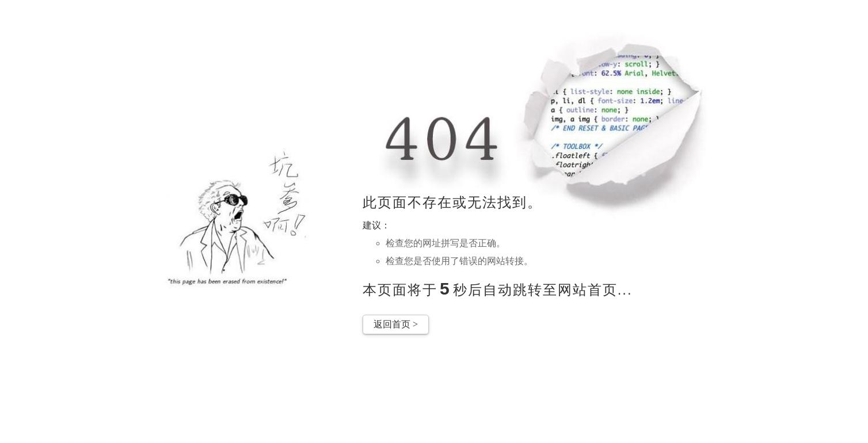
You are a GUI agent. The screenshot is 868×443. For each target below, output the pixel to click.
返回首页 (396, 324)
